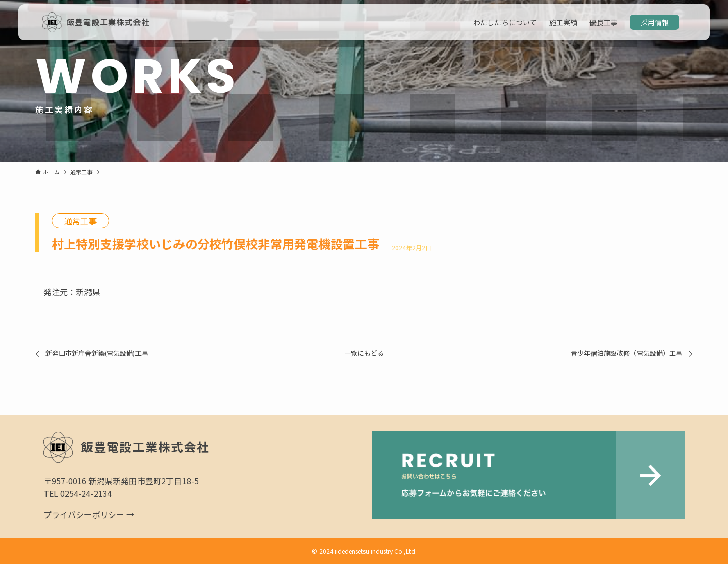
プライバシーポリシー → (89, 514)
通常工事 (80, 221)
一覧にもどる (364, 353)
